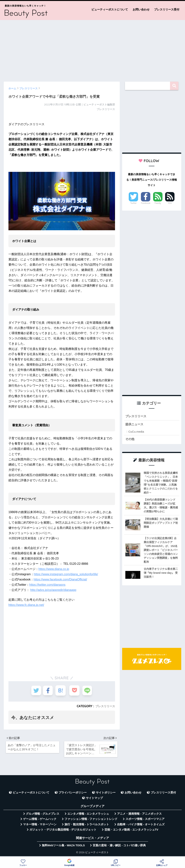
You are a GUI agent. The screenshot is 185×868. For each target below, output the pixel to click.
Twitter (134, 203)
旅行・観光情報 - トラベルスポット (87, 826)
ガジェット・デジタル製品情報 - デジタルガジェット (63, 831)
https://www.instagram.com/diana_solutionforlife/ (66, 574)
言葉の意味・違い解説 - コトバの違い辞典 (119, 847)
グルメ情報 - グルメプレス (43, 815)
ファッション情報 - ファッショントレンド (91, 821)
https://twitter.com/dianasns (47, 585)
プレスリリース (105, 706)
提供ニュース (135, 425)
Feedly (158, 203)
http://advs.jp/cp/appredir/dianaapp (53, 590)
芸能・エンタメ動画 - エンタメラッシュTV (131, 831)
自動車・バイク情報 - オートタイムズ (141, 826)
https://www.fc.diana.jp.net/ (26, 605)
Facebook (146, 203)
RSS (170, 203)
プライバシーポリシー (73, 794)
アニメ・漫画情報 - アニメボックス (139, 815)
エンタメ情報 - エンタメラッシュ (88, 815)
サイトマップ (94, 800)
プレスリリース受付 (167, 9)
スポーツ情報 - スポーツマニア (145, 821)
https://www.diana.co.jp (54, 569)
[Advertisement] (92, 49)
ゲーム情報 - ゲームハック (40, 821)
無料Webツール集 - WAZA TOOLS (63, 847)
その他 (130, 440)
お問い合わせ (141, 9)
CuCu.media (136, 432)
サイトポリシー (106, 794)
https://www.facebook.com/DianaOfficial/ (60, 579)
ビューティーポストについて (110, 9)
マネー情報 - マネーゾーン (40, 826)
